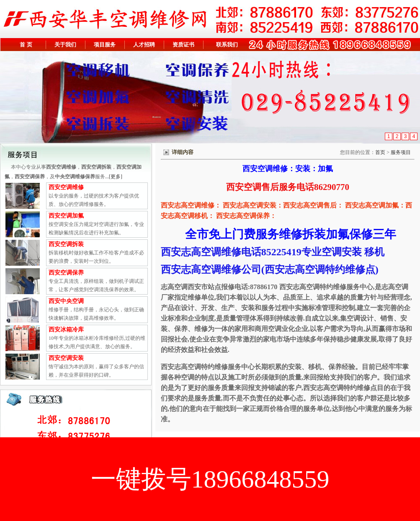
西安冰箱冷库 (66, 330)
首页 (380, 152)
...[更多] (114, 177)
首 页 (26, 45)
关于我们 (65, 45)
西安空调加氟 (66, 216)
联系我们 (227, 45)
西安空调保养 (66, 273)
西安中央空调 (66, 301)
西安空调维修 (66, 187)
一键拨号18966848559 (210, 479)
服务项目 (401, 152)
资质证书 (183, 45)
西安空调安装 (66, 358)
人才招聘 (144, 45)
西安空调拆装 (66, 244)
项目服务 (105, 45)
